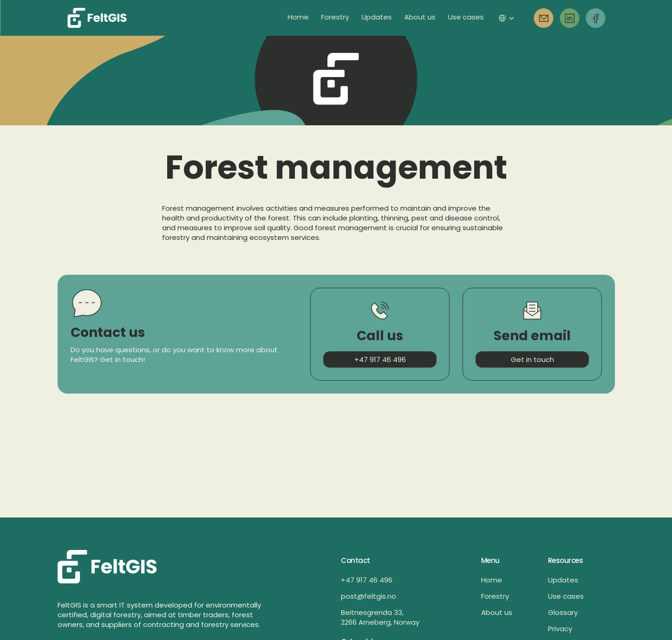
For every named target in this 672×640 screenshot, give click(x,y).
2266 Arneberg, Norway (380, 622)
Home (492, 580)
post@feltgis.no (369, 596)
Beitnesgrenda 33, (373, 612)
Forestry (495, 596)
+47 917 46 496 (367, 580)
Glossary (563, 612)
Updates (563, 580)
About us (497, 612)
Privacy (560, 629)
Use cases (566, 596)
